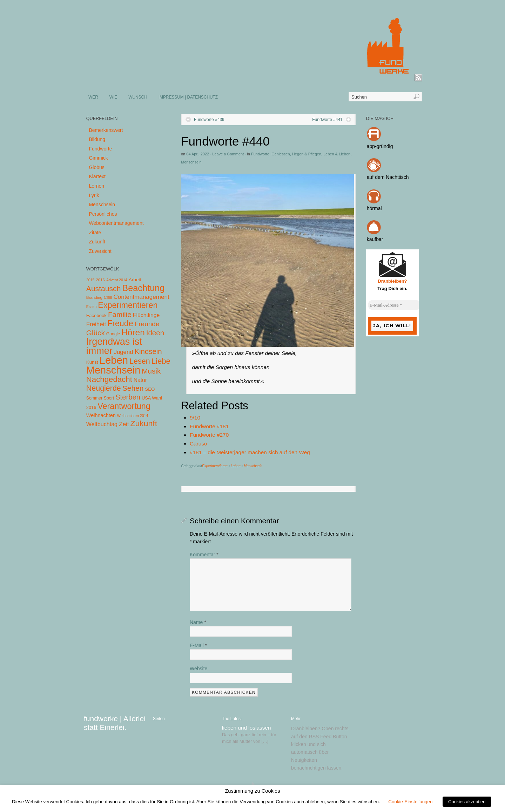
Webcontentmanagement (116, 223)
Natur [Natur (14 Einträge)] (140, 380)
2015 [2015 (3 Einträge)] (90, 280)
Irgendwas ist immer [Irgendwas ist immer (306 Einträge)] (114, 346)
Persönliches (103, 214)
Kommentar (204, 555)
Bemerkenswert (106, 130)
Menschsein (191, 162)
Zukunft (97, 242)
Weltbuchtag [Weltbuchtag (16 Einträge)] (102, 424)
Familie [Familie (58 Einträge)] (120, 314)
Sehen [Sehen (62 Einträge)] (133, 388)
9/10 (195, 418)
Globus (96, 167)
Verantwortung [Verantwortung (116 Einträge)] (124, 406)
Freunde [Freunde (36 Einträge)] (147, 324)
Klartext (97, 176)
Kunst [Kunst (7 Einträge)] (92, 362)
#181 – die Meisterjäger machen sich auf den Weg (250, 452)
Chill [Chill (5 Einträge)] (108, 297)
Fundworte (260, 154)
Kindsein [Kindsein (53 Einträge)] (148, 351)
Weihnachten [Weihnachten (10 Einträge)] (101, 415)
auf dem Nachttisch (388, 177)
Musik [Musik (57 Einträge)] (151, 371)
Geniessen (281, 154)
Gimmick (98, 158)
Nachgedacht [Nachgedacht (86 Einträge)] (109, 379)
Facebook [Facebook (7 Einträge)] (96, 316)
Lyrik (94, 195)
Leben (236, 466)
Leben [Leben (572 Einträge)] (114, 360)
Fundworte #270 (209, 435)
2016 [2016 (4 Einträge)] (100, 280)
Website (198, 669)
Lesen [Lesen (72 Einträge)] (140, 361)
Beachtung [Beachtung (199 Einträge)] (143, 288)
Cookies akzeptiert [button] (467, 802)
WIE (113, 97)
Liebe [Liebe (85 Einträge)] (161, 361)
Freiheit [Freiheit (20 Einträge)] (96, 324)
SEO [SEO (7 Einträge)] (150, 389)
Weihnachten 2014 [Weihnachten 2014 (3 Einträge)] (133, 416)
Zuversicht (100, 251)
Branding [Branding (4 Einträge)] (94, 297)
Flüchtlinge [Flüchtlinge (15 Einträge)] (146, 315)
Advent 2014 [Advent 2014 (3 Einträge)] (117, 280)
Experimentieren (215, 466)
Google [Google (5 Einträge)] (113, 334)
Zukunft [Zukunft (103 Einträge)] (144, 423)
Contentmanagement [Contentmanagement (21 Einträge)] (141, 297)
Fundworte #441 (327, 120)
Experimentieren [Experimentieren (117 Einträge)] (128, 305)
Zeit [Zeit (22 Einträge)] (124, 424)
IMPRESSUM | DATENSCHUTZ (188, 97)
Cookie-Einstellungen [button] (410, 802)
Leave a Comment (228, 154)
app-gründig (380, 146)
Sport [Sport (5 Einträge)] (109, 398)
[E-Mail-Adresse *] (394, 305)
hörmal (374, 208)
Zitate (95, 233)
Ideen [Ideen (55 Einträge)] (155, 333)
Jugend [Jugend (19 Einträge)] (124, 352)
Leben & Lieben (337, 154)
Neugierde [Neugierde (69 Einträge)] (104, 388)
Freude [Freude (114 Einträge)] (120, 323)
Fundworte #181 (209, 426)
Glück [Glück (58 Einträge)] (96, 333)
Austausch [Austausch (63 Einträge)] (104, 288)
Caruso (198, 444)
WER (93, 97)
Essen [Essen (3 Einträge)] (92, 307)
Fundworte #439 (209, 120)
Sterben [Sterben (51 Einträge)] (128, 397)
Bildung (97, 139)
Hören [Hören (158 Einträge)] (133, 332)
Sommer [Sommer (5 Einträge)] (94, 398)
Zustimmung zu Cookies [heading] (252, 791)
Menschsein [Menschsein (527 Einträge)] (113, 370)
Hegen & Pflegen (307, 154)
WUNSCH (138, 97)
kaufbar (375, 239)
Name (198, 622)
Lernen (96, 186)
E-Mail (198, 645)
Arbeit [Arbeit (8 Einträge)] (135, 280)
